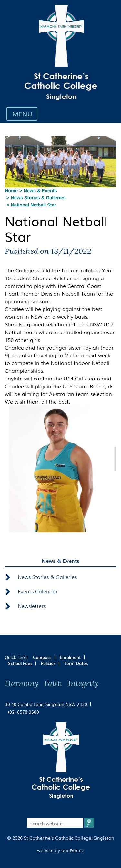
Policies (48, 663)
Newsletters (32, 606)
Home (11, 191)
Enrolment (70, 657)
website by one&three (61, 850)
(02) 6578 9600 (24, 712)
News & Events (40, 191)
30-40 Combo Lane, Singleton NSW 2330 (46, 704)
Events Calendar (38, 591)
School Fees (20, 663)
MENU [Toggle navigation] (24, 113)
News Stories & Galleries (38, 198)
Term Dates (76, 663)
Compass (42, 657)
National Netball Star (33, 205)
